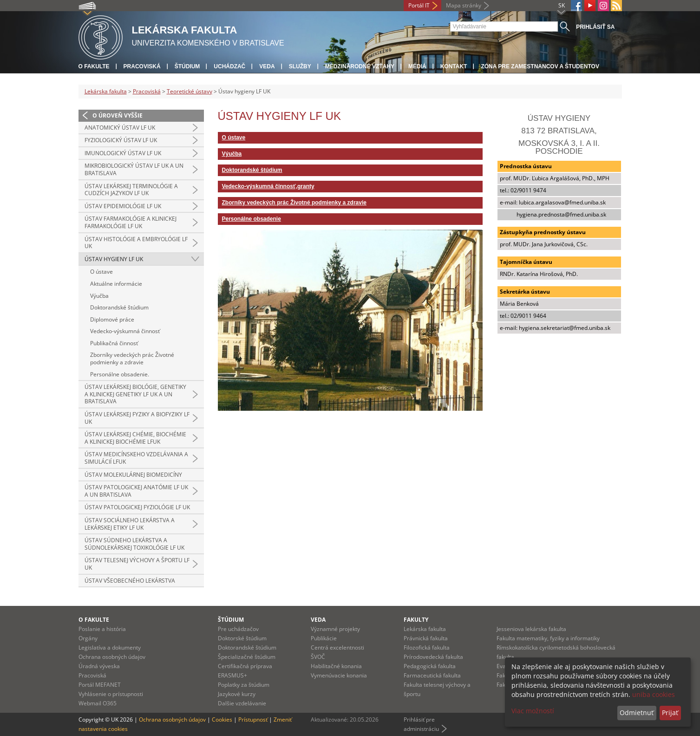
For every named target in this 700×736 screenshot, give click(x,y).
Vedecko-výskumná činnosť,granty (268, 186)
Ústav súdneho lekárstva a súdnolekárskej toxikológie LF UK (134, 544)
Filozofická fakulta (427, 647)
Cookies (222, 720)
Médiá (417, 66)
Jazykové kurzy (237, 694)
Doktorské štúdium (242, 638)
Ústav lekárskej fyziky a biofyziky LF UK (137, 418)
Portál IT (419, 5)
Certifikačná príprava (245, 666)
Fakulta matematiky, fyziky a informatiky (548, 638)
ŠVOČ (318, 657)
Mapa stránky (464, 5)
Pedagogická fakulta (430, 666)
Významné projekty (335, 629)
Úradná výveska (99, 666)
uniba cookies (654, 694)
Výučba (99, 296)
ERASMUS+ (232, 675)
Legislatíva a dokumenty (110, 647)
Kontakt (454, 66)
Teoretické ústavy (190, 91)
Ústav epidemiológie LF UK (123, 206)
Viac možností (533, 711)
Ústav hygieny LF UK (114, 259)
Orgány (88, 638)
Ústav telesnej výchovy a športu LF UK (137, 564)
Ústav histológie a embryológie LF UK (136, 243)
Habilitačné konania (336, 666)
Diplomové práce (112, 319)
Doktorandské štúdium (119, 307)
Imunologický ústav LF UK (123, 153)
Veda (267, 66)
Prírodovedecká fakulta (433, 657)
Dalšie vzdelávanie (242, 703)
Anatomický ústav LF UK (120, 128)
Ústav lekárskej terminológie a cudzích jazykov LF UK (131, 190)
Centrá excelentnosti (337, 647)
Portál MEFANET (100, 685)
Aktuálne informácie (116, 284)
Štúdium (187, 66)
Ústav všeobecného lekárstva (130, 581)
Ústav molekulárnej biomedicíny (133, 475)
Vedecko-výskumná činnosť (125, 331)
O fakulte (94, 66)
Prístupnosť (253, 720)
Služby (300, 66)
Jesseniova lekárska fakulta (531, 629)
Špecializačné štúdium (247, 657)
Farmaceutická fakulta (432, 675)
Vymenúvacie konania (339, 675)
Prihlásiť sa (595, 27)
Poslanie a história (102, 629)
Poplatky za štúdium (244, 685)
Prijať (670, 713)
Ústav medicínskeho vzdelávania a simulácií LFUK (136, 458)
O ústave (101, 272)
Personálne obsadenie (252, 219)
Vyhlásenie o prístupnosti (111, 694)
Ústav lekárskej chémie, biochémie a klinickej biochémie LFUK (135, 438)
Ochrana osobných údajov (112, 657)
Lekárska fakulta (106, 91)
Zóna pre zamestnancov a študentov (540, 66)
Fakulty (416, 620)
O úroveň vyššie (118, 115)
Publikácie (324, 638)
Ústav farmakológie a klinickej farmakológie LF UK (131, 222)
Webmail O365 (98, 703)
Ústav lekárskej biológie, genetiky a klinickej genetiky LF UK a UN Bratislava (135, 394)
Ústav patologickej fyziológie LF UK (137, 507)
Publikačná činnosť (114, 343)
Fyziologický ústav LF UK (121, 140)
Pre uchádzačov (238, 629)
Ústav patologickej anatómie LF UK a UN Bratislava (136, 491)
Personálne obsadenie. (120, 374)
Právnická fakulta (426, 638)
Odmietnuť (637, 713)
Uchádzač (229, 66)
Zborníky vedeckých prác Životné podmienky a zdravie (132, 358)
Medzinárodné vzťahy (360, 66)
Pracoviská (142, 66)
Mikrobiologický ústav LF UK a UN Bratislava (134, 169)
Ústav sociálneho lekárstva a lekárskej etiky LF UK (130, 524)
